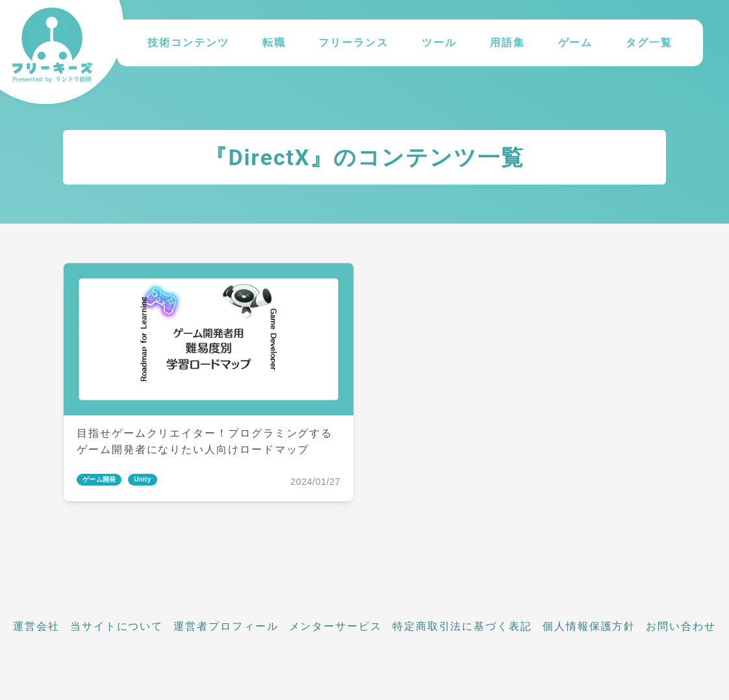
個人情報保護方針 (589, 626)
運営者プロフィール (226, 626)
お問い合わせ (681, 626)
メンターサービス (336, 626)
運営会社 (36, 626)
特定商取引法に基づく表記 (462, 626)
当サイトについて (117, 626)
